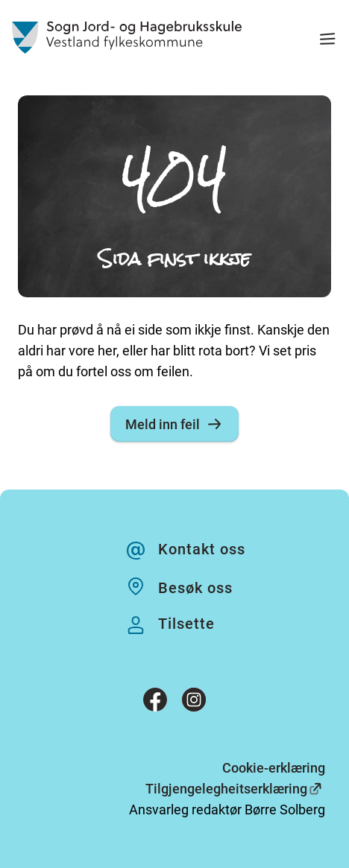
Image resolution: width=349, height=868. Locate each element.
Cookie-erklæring (274, 768)
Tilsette (186, 624)
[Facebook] (155, 703)
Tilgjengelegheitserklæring (226, 789)
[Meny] (327, 41)
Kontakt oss (202, 549)
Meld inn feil (174, 424)
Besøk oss (195, 588)
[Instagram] (194, 703)
